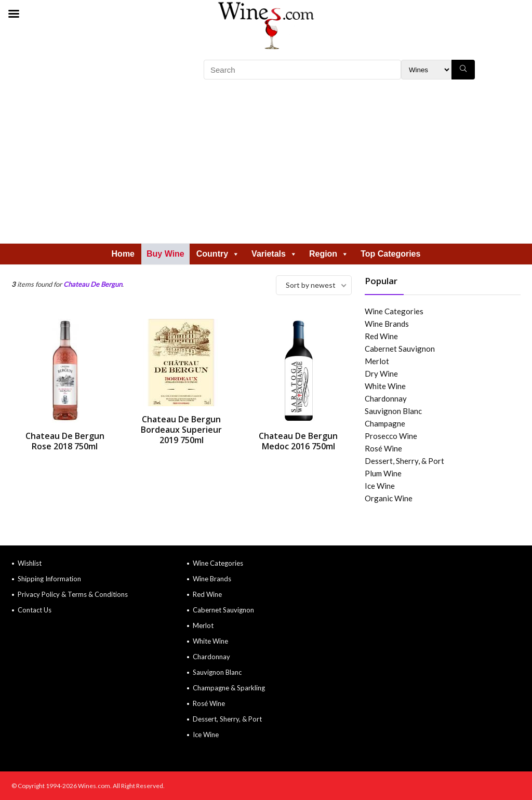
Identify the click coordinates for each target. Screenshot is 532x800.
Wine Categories (394, 311)
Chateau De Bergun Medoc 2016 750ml (298, 441)
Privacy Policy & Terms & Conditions (73, 594)
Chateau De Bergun (93, 284)
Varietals (274, 254)
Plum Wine (383, 473)
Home (123, 254)
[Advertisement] (266, 165)
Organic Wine (389, 498)
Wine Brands (387, 324)
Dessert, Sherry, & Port (404, 461)
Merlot (377, 361)
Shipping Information (49, 579)
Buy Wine (165, 254)
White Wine (385, 386)
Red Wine (381, 336)
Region (329, 254)
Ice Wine (380, 486)
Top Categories (390, 254)
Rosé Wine (383, 448)
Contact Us (35, 610)
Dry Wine (381, 374)
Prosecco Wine (391, 436)
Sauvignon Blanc (393, 411)
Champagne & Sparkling (229, 688)
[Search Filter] (426, 70)
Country (218, 254)
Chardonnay (386, 398)
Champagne (385, 423)
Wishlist (30, 563)
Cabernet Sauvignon (400, 349)
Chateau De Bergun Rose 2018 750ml (65, 441)
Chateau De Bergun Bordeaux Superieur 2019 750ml (181, 430)
